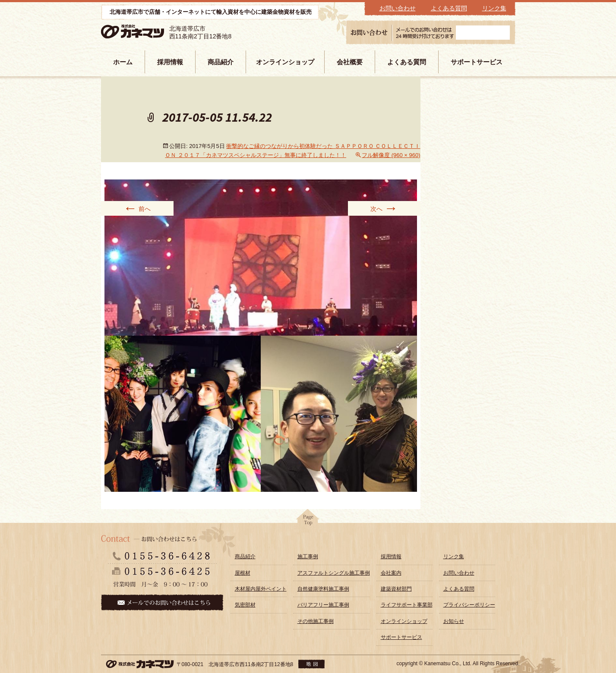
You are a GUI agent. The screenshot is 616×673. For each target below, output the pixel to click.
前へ (137, 208)
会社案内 (391, 573)
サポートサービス (477, 62)
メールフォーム (483, 33)
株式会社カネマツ (145, 32)
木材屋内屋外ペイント (261, 589)
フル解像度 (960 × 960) (391, 155)
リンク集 (494, 8)
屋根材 (243, 573)
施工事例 (308, 557)
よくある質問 (449, 8)
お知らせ (454, 621)
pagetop (308, 520)
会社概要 (350, 62)
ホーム (123, 62)
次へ (384, 208)
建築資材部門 (396, 589)
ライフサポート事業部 (407, 605)
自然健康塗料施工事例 (323, 589)
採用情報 (170, 62)
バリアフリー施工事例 (323, 605)
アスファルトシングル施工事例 (334, 573)
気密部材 (245, 605)
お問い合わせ (398, 8)
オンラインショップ (285, 62)
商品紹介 (221, 62)
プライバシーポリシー (469, 605)
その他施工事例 (316, 621)
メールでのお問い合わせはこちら (162, 602)
